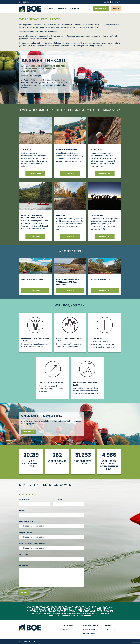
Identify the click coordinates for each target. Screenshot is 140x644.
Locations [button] (48, 9)
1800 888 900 (24, 2)
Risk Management (91, 626)
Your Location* (27, 522)
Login (116, 9)
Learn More (105, 236)
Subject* (24, 555)
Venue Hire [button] (74, 9)
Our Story (68, 626)
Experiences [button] (61, 9)
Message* (24, 566)
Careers (106, 2)
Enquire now (101, 9)
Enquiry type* (26, 533)
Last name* (58, 499)
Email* (22, 511)
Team (65, 630)
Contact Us (109, 630)
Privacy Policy (90, 633)
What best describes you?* (32, 544)
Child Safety (89, 630)
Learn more (35, 174)
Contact (116, 2)
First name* (25, 499)
